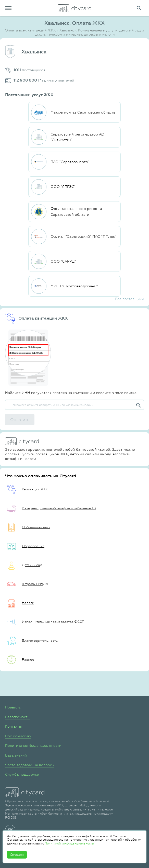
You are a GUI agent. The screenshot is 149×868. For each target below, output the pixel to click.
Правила (13, 707)
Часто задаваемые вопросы (30, 765)
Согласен (17, 855)
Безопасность (17, 717)
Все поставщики (129, 299)
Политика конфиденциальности (33, 746)
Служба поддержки (22, 774)
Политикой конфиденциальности (69, 843)
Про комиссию (18, 736)
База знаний (16, 755)
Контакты (13, 726)
